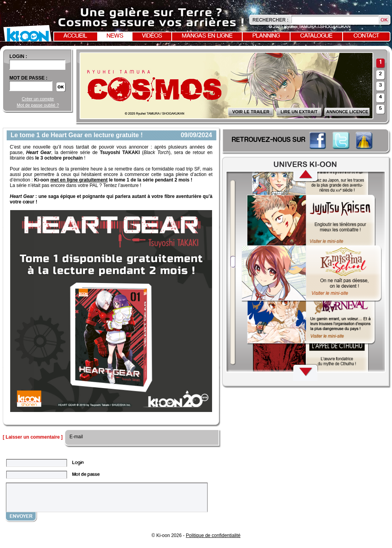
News (115, 36)
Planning (266, 36)
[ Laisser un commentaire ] (33, 437)
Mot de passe (86, 475)
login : (18, 56)
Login (78, 463)
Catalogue (316, 36)
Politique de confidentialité (213, 535)
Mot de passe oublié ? (38, 105)
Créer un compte (38, 99)
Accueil (75, 36)
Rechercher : (270, 20)
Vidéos (152, 36)
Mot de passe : (28, 78)
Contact (367, 36)
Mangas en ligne (207, 36)
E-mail (75, 437)
